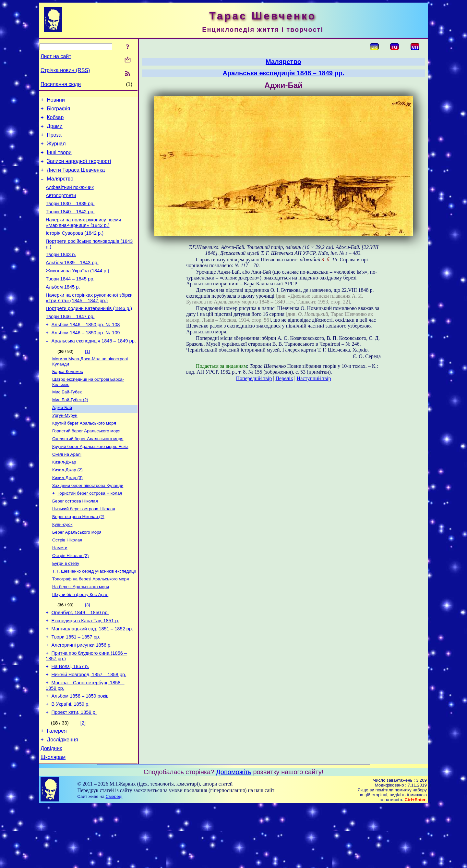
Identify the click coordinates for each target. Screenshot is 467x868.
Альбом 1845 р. (63, 308)
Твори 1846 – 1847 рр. (70, 341)
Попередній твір (254, 378)
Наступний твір (314, 378)
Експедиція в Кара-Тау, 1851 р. (85, 669)
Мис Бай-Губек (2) (70, 430)
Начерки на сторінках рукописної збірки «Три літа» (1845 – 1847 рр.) (89, 320)
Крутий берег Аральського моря (84, 456)
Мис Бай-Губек (67, 422)
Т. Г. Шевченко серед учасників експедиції (94, 616)
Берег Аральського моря (77, 574)
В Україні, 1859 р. (71, 762)
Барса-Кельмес (68, 400)
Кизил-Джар (64, 498)
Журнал (56, 149)
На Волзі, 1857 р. (70, 720)
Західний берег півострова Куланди (88, 523)
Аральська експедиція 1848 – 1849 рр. (94, 368)
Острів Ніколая (67, 582)
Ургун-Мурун (65, 447)
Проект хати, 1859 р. (74, 771)
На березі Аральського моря (81, 633)
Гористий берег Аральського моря (86, 464)
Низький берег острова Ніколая (84, 548)
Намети (60, 591)
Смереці (114, 859)
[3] (87, 652)
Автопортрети (61, 207)
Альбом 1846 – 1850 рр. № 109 (86, 359)
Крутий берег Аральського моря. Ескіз (90, 481)
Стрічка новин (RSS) (65, 70)
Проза (54, 140)
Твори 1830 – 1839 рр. (70, 216)
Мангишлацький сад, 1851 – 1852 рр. (92, 678)
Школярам (53, 819)
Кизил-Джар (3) (67, 515)
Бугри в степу (66, 608)
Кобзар (55, 120)
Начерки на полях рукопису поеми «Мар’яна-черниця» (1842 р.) (83, 237)
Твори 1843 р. (61, 272)
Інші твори (59, 159)
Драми (55, 130)
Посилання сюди (61, 84)
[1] (87, 379)
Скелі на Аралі (67, 489)
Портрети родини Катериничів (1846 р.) (89, 332)
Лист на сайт (56, 56)
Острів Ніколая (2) (70, 599)
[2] (83, 781)
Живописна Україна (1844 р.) (78, 290)
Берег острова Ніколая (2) (78, 557)
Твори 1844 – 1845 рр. (70, 299)
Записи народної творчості (79, 169)
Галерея (57, 790)
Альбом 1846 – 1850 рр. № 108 (86, 350)
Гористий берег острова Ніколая (90, 532)
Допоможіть (234, 834)
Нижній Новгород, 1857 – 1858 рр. (89, 729)
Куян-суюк (62, 565)
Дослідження (62, 800)
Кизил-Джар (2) (67, 506)
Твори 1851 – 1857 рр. (76, 688)
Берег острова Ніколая (75, 540)
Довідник (51, 810)
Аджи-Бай (62, 439)
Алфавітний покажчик (70, 198)
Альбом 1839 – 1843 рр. (72, 281)
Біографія (58, 111)
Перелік (284, 378)
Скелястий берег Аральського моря (88, 472)
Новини (56, 101)
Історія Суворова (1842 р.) (75, 249)
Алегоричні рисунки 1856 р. (82, 697)
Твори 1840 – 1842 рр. (70, 225)
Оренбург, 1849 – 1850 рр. (80, 660)
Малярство (60, 188)
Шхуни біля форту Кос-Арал (80, 641)
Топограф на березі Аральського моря (90, 624)
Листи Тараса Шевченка (76, 179)
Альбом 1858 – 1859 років (80, 752)
